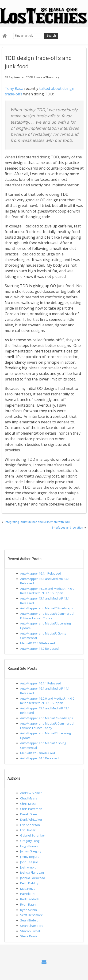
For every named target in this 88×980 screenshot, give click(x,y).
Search (51, 36)
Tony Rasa (14, 88)
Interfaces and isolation (68, 528)
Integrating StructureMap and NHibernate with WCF (38, 522)
